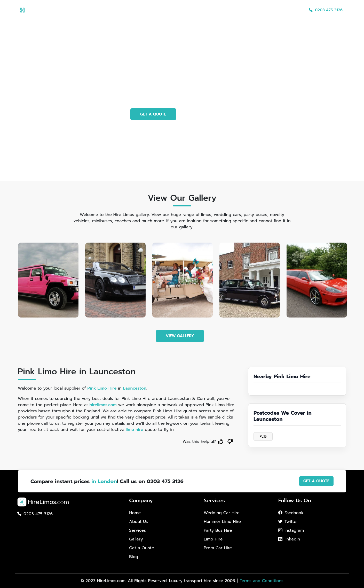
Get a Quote (272, 10)
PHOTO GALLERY (208, 114)
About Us (201, 10)
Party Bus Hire (218, 530)
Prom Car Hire (218, 548)
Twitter (288, 522)
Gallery (246, 10)
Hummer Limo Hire (222, 522)
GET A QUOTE (153, 114)
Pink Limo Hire (102, 388)
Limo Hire (213, 539)
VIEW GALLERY (180, 336)
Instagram (291, 530)
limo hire (134, 430)
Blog (295, 10)
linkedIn (289, 539)
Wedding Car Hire (222, 513)
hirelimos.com (103, 405)
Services (224, 10)
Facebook (291, 513)
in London (104, 481)
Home (179, 10)
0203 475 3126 (326, 10)
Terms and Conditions (261, 581)
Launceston (135, 388)
